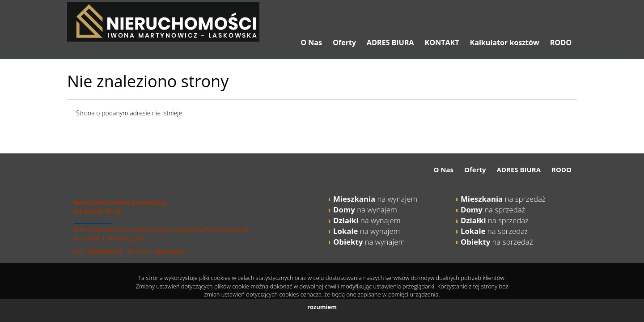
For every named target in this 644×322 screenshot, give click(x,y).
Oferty (344, 42)
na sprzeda (493, 231)
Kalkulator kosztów (505, 42)
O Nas (311, 42)
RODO (561, 42)
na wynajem (375, 199)
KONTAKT (442, 42)
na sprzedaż (503, 199)
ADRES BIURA (390, 42)
